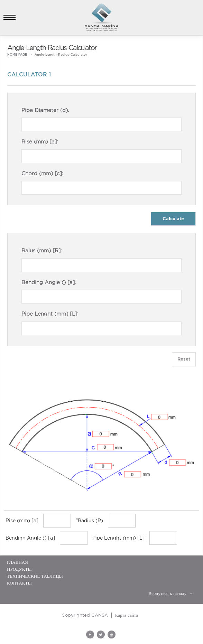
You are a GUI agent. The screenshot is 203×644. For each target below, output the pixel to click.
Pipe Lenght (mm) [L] (49, 314)
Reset (184, 359)
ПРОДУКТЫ (19, 569)
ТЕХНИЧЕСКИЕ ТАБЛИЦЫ (35, 576)
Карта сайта (127, 615)
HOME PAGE (17, 54)
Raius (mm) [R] (41, 251)
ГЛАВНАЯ (17, 562)
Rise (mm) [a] (39, 142)
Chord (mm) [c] (42, 174)
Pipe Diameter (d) (45, 110)
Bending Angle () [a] (48, 282)
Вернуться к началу (170, 593)
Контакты (19, 583)
